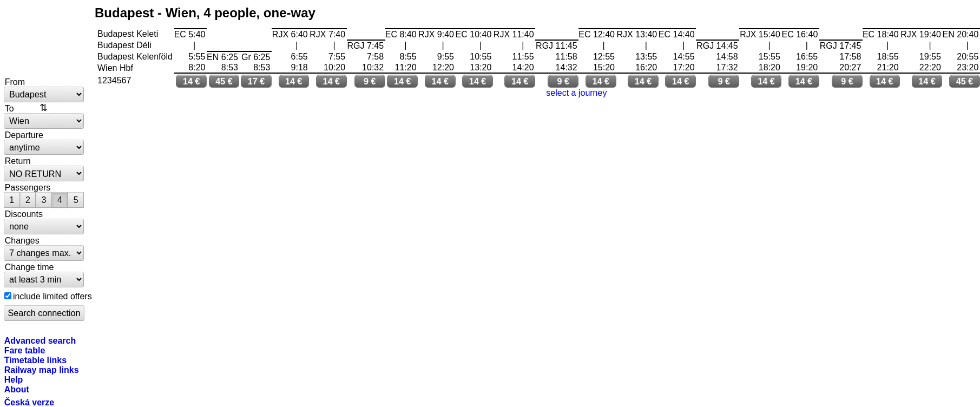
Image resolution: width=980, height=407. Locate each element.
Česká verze (29, 402)
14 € (192, 81)
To (9, 108)
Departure (24, 135)
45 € (224, 81)
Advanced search (40, 340)
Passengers (28, 187)
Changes (22, 240)
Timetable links (35, 360)
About (17, 389)
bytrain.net (44, 39)
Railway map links (42, 370)
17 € (256, 81)
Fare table (25, 350)
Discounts (24, 214)
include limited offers (52, 296)
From (15, 82)
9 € (370, 81)
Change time (29, 267)
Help (14, 379)
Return (18, 161)
